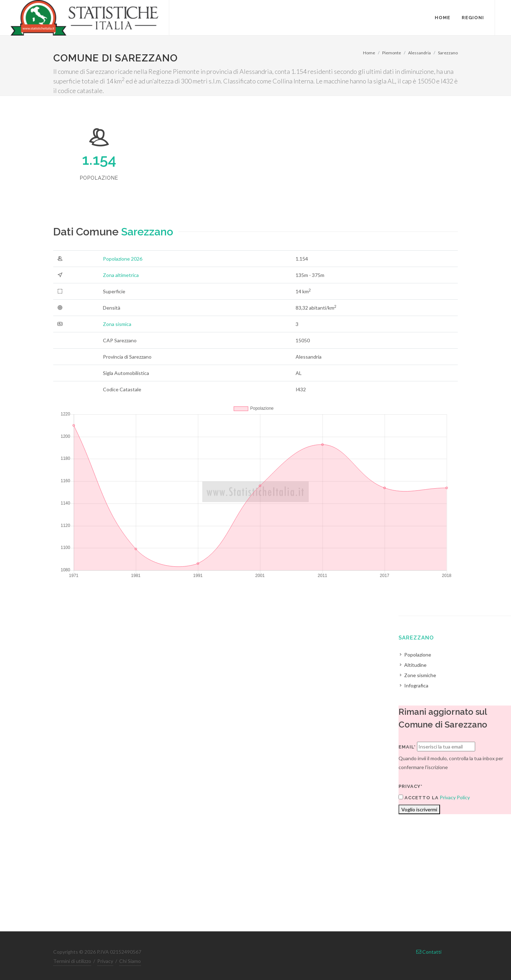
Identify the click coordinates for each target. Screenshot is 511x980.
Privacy (105, 961)
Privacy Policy (455, 797)
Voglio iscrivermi (419, 809)
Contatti (429, 952)
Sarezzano (448, 53)
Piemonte (392, 53)
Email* (407, 747)
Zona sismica (117, 324)
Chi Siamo (130, 961)
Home (369, 53)
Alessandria (419, 53)
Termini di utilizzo (72, 961)
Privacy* (411, 786)
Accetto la (419, 797)
